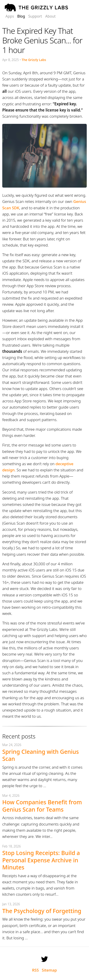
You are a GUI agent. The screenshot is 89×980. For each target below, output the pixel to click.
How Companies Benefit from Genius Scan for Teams (42, 806)
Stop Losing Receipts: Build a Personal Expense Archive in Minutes (41, 860)
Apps (10, 16)
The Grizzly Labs (34, 60)
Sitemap (49, 970)
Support (35, 16)
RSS (35, 970)
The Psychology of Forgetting (42, 911)
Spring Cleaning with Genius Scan (41, 755)
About (50, 16)
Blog (21, 16)
